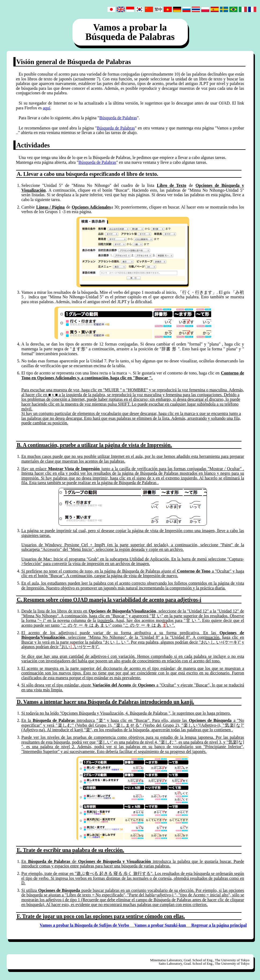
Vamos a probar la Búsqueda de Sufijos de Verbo (84, 925)
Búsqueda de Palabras (118, 118)
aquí (46, 108)
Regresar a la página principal (219, 925)
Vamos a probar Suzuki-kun (160, 925)
